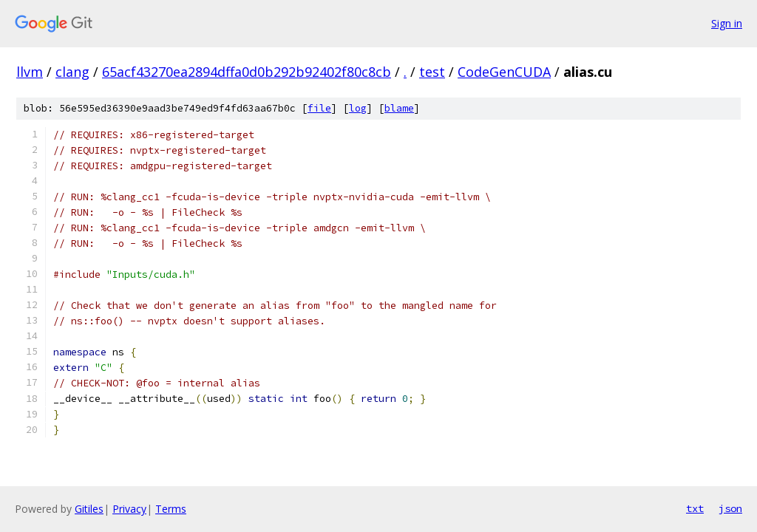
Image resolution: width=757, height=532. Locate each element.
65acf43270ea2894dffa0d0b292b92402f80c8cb (247, 72)
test (432, 72)
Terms (171, 509)
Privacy (129, 509)
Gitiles (89, 509)
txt (695, 508)
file (319, 108)
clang (72, 72)
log (358, 108)
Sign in (727, 23)
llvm (30, 72)
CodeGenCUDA (504, 72)
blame (399, 108)
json (730, 508)
